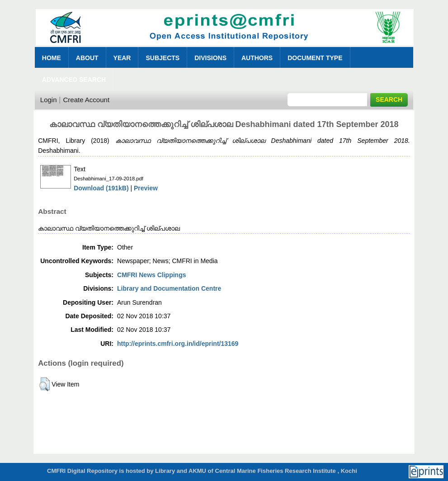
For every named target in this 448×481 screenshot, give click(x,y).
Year (122, 58)
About (87, 58)
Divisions (210, 58)
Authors (257, 58)
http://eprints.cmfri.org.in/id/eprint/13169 (178, 344)
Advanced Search (74, 80)
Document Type (315, 58)
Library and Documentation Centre (169, 288)
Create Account (87, 100)
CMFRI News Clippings (151, 275)
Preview (146, 188)
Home (52, 58)
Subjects (163, 58)
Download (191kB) (101, 188)
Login (49, 100)
